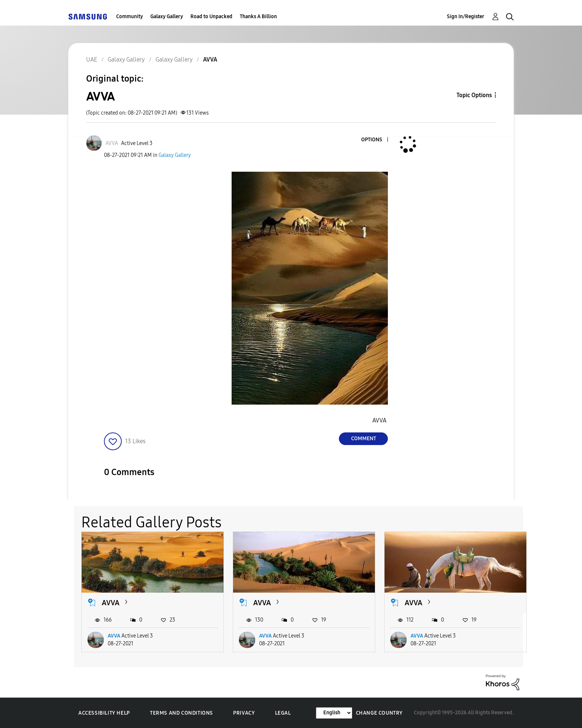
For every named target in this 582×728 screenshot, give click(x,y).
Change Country (379, 713)
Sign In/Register (466, 17)
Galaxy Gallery (167, 17)
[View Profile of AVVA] (112, 143)
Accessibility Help (104, 713)
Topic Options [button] (474, 95)
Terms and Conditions (182, 713)
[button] (375, 140)
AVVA (111, 603)
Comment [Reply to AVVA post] (364, 439)
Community (130, 17)
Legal (283, 713)
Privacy (244, 713)
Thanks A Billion (258, 17)
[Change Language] (334, 713)
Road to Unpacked (211, 17)
